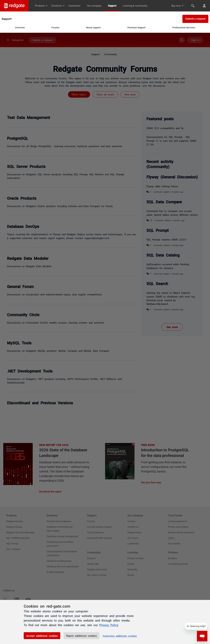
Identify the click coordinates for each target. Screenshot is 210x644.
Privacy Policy (109, 625)
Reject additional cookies (81, 636)
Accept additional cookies (42, 636)
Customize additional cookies (120, 636)
